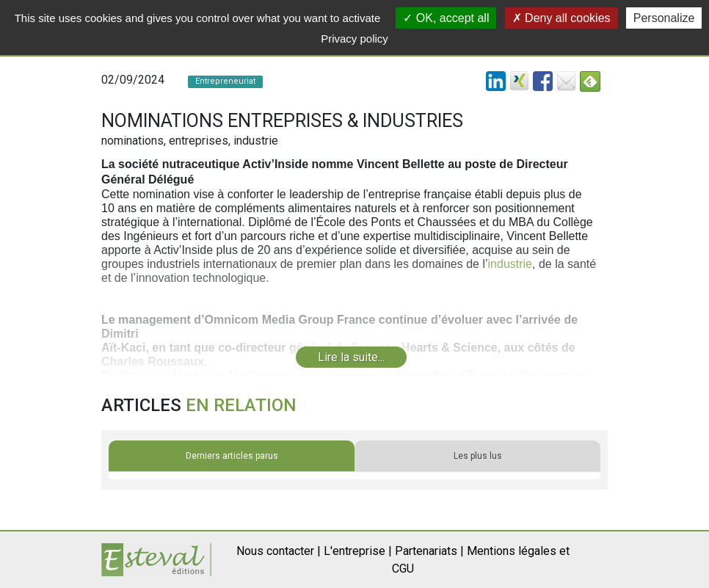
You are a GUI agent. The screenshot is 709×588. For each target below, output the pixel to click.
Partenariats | (429, 551)
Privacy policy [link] (354, 39)
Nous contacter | (279, 551)
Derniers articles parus (232, 456)
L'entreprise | (358, 551)
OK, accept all (446, 18)
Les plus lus (478, 456)
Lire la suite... (351, 357)
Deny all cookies (561, 18)
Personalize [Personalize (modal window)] (664, 18)
